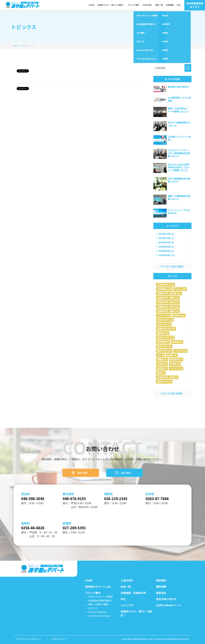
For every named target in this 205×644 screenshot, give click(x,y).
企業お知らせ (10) (166, 329)
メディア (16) (164, 315)
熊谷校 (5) (177, 342)
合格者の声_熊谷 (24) (168, 307)
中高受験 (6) (163, 342)
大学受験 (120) (164, 289)
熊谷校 (25, 491)
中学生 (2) (175, 364)
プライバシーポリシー (29, 639)
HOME (92, 5)
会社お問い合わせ (166, 599)
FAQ (179, 5)
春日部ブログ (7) (165, 337)
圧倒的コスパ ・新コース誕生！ (111, 5)
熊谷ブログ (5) (164, 346)
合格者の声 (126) (165, 285)
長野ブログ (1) (164, 382)
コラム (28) (180, 289)
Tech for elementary (99, 616)
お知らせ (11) (164, 324)
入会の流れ (147, 5)
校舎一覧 (159, 5)
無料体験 (82, 470)
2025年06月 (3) (166, 247)
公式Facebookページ (168, 605)
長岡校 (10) (163, 333)
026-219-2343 (118, 497)
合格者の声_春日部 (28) (169, 293)
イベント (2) (176, 368)
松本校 (150, 491)
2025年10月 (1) (166, 238)
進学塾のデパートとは (98, 587)
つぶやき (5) (181, 351)
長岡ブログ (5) (164, 351)
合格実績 (170, 5)
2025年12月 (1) (166, 234)
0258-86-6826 (35, 527)
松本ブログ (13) (165, 320)
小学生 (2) (162, 364)
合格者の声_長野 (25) (168, 298)
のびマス (93, 608)
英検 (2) (161, 373)
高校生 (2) (162, 368)
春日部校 (68, 491)
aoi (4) (160, 355)
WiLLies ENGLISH (97, 612)
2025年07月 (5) (166, 242)
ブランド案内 (133, 5)
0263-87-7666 (160, 497)
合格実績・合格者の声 (133, 593)
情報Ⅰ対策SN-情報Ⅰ (99, 604)
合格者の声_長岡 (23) (168, 311)
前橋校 (67, 522)
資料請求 (126, 470)
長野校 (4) (172, 355)
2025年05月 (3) (166, 251)
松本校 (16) (179, 315)
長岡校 (25, 522)
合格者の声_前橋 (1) (167, 377)
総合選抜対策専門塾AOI (100, 601)
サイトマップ (59, 639)
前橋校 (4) (162, 359)
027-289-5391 (77, 527)
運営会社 (161, 593)
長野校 (108, 491)
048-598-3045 (35, 497)
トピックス (127, 605)
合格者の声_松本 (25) (168, 302)
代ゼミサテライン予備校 (101, 597)
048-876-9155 (77, 497)
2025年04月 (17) (167, 255)
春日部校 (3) (176, 359)
